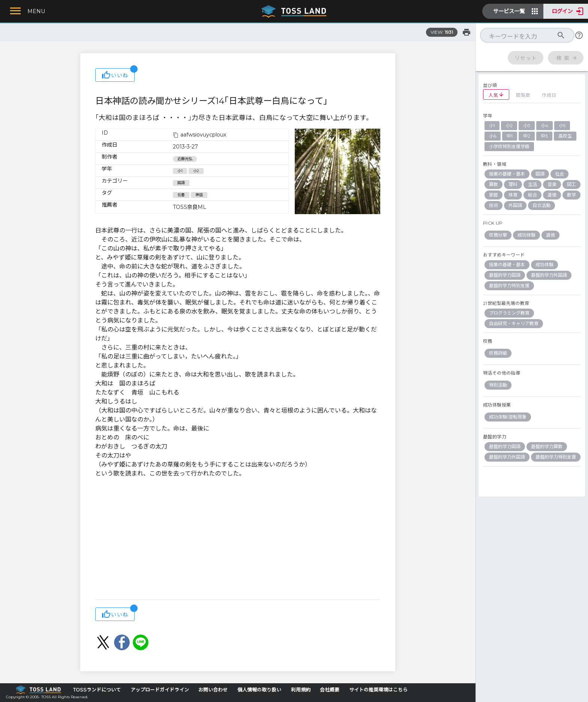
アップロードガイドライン (160, 690)
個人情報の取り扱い (259, 690)
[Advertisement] (238, 540)
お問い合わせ (213, 690)
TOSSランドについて (97, 690)
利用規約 (301, 690)
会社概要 (330, 690)
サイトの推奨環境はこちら (378, 690)
